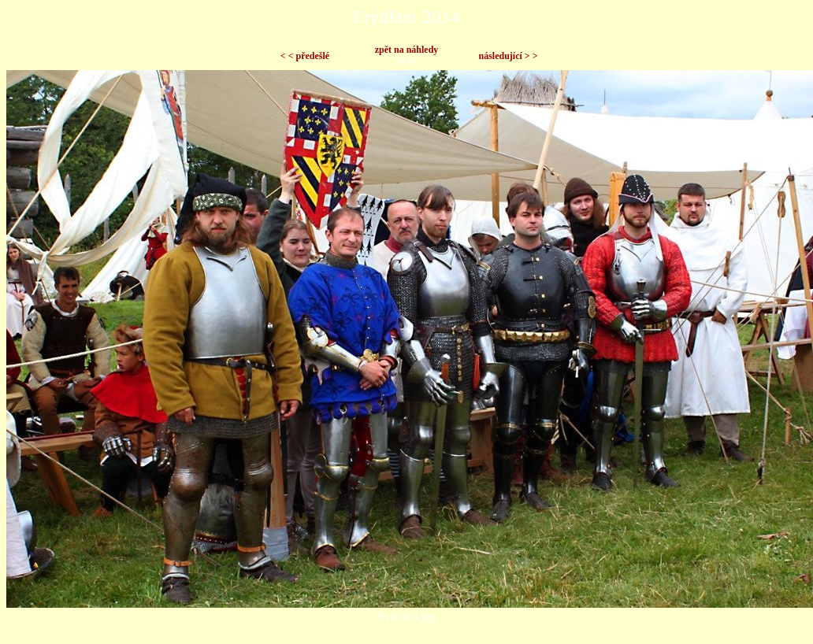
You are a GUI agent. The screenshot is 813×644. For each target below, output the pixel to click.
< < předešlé (305, 56)
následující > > (508, 56)
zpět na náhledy (407, 50)
